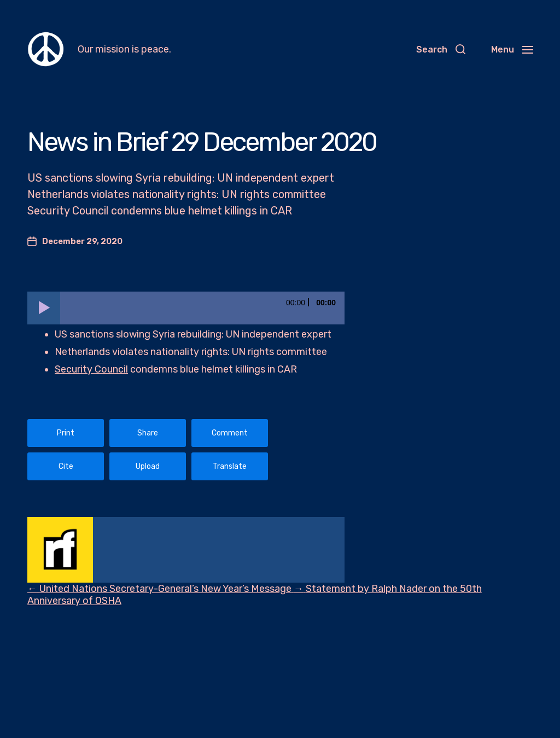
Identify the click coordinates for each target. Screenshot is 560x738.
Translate (230, 466)
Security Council (91, 369)
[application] (186, 308)
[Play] (44, 308)
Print (66, 433)
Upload (148, 466)
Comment (230, 433)
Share (148, 433)
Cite (66, 466)
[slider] (202, 308)
